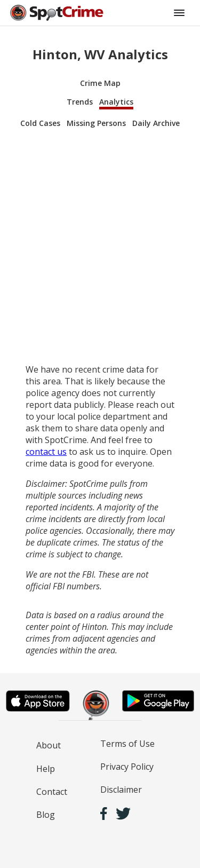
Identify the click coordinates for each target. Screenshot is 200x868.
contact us (46, 452)
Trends (80, 102)
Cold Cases (40, 123)
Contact (52, 792)
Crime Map (100, 83)
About (49, 745)
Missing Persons (96, 123)
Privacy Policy (127, 767)
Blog (46, 815)
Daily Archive (156, 123)
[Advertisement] (100, 246)
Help (46, 769)
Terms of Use (127, 744)
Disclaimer (121, 790)
